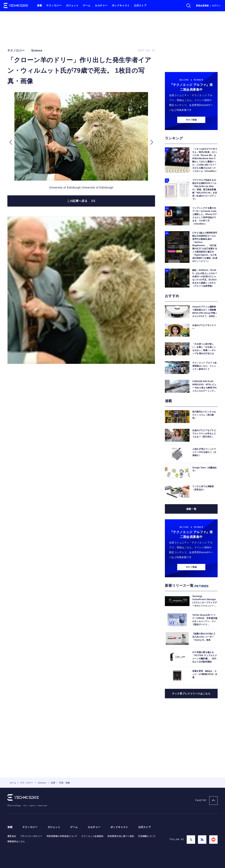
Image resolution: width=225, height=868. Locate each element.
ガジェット (72, 6)
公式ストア (140, 6)
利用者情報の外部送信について (62, 836)
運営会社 (12, 836)
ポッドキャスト (121, 6)
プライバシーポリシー (31, 836)
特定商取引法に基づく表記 (121, 836)
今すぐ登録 (191, 120)
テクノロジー (54, 6)
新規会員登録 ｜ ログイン (208, 6)
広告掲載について (147, 836)
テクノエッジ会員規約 (92, 836)
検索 (189, 6)
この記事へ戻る (81, 201)
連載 (39, 6)
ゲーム (87, 6)
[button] (11, 142)
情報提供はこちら (16, 841)
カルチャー (101, 6)
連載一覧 (191, 509)
